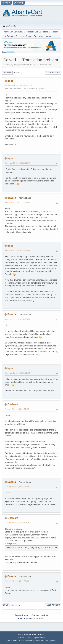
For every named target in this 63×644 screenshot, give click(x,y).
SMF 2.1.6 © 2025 (25, 638)
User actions (53, 73)
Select (13, 544)
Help (20, 634)
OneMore (13, 404)
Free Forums (20, 641)
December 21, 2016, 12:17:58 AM (17, 202)
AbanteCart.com (26, 618)
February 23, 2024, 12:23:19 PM (17, 523)
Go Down (7, 73)
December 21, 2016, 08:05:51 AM (17, 373)
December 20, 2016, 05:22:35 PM (17, 163)
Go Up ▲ (41, 634)
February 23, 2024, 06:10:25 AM (17, 409)
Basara (12, 198)
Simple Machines (39, 638)
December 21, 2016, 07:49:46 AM (17, 250)
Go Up (6, 605)
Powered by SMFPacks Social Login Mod (41, 641)
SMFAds (9, 641)
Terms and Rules (30, 634)
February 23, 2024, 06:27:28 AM (17, 487)
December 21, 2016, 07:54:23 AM (17, 319)
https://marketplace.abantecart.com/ (21, 337)
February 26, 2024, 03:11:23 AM (17, 581)
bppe (10, 81)
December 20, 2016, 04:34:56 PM (20, 86)
